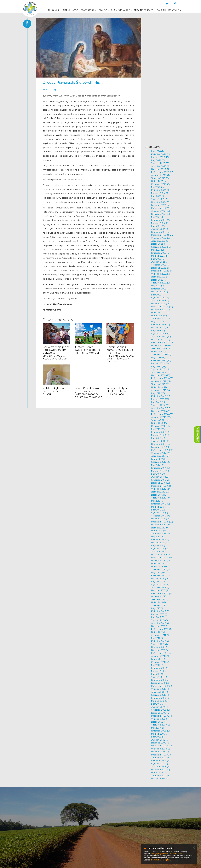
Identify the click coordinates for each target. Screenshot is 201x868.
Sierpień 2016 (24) (160, 492)
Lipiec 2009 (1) (159, 722)
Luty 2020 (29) (159, 366)
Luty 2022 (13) (158, 295)
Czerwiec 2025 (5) (160, 184)
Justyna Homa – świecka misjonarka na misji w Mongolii (88, 350)
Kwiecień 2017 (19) (161, 468)
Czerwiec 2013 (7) (160, 605)
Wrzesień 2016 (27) (161, 489)
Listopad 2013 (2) (160, 590)
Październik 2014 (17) (162, 558)
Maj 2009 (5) (158, 728)
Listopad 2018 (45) (161, 411)
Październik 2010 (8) (162, 686)
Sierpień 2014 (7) (160, 564)
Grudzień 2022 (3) (160, 265)
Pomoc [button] (104, 10)
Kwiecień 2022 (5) (160, 289)
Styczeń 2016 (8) (160, 513)
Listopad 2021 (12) (160, 304)
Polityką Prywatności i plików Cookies (167, 854)
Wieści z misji (49, 89)
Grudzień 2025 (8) (160, 166)
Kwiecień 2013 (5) (160, 611)
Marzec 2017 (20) (160, 471)
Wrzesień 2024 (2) (161, 211)
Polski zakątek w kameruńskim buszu (53, 391)
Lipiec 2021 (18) (159, 316)
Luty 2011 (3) (157, 674)
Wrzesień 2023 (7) (160, 238)
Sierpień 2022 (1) (160, 277)
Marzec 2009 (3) (160, 734)
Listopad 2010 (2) (160, 683)
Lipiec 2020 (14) (159, 351)
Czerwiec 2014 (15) (161, 569)
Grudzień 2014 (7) (160, 552)
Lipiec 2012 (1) (158, 632)
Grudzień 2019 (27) (161, 372)
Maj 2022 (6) (157, 286)
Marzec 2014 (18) (160, 578)
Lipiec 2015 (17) (159, 531)
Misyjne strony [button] (144, 10)
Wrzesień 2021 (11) (160, 310)
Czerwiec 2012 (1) (160, 635)
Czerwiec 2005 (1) (160, 776)
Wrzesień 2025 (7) (160, 175)
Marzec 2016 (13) (160, 507)
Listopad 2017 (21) (160, 447)
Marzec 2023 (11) (160, 256)
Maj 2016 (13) (158, 501)
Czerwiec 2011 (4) (160, 662)
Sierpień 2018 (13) (160, 420)
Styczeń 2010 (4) (160, 707)
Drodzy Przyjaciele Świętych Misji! (73, 82)
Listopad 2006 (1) (160, 752)
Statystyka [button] (89, 10)
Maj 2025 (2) (157, 187)
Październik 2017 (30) (162, 450)
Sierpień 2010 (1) (160, 692)
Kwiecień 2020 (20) (161, 360)
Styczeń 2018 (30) (160, 441)
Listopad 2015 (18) (160, 519)
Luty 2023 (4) (158, 259)
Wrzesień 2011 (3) (160, 656)
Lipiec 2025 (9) (159, 181)
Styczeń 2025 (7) (160, 199)
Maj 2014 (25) (158, 572)
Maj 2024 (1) (157, 217)
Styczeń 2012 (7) (159, 644)
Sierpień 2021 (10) (160, 313)
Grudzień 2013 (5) (160, 587)
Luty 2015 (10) (158, 546)
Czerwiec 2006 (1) (160, 758)
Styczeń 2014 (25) (160, 584)
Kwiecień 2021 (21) (161, 325)
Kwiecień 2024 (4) (160, 220)
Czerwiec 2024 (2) (161, 214)
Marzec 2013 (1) (159, 614)
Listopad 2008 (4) (160, 743)
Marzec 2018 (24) (160, 435)
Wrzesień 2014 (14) (161, 560)
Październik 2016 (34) (162, 486)
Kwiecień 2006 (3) (160, 761)
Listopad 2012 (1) (160, 626)
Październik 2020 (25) (162, 342)
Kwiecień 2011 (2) (160, 668)
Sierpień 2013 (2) (160, 599)
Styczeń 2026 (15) (160, 163)
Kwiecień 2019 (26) (161, 396)
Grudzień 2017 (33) (161, 444)
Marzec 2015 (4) (159, 543)
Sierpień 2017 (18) (160, 456)
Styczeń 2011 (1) (159, 677)
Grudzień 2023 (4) (160, 232)
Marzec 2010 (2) (159, 701)
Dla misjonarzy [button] (121, 10)
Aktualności (71, 10)
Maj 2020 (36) (158, 357)
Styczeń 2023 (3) (160, 262)
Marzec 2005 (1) (159, 779)
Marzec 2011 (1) (159, 671)
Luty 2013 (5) (158, 617)
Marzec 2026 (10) (160, 157)
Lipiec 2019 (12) (159, 387)
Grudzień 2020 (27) (161, 337)
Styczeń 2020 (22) (160, 369)
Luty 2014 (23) (158, 581)
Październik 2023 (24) (162, 235)
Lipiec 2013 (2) (158, 602)
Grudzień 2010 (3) (160, 680)
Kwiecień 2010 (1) (160, 698)
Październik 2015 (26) (162, 522)
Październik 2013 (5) (161, 593)
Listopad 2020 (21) (161, 339)
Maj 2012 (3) (157, 638)
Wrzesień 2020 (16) (161, 345)
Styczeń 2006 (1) (160, 764)
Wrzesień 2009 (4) (161, 719)
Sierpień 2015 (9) (160, 528)
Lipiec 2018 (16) (159, 423)
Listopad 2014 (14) (160, 554)
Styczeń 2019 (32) (160, 405)
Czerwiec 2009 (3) (161, 725)
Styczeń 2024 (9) (160, 229)
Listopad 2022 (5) (160, 268)
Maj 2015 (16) (158, 537)
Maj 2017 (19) (158, 465)
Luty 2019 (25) (158, 402)
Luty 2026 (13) (158, 160)
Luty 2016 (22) (158, 510)
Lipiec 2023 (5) (159, 244)
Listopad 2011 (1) (159, 650)
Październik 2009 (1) (162, 716)
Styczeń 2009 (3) (160, 740)
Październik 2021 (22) (162, 307)
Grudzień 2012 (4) (160, 623)
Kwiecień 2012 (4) (160, 641)
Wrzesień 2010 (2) (160, 689)
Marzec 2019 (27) (160, 399)
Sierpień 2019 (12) (160, 384)
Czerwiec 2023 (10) (161, 247)
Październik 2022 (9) (162, 271)
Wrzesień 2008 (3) (161, 749)
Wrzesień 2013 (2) (160, 596)
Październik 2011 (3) (161, 653)
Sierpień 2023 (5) (160, 241)
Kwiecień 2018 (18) (161, 432)
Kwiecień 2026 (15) (161, 154)
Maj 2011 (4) (157, 665)
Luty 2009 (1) (158, 737)
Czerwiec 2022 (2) (160, 283)
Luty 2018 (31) (158, 438)
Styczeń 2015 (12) (160, 549)
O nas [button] (56, 10)
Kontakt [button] (175, 10)
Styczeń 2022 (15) (160, 298)
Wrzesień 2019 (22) (161, 381)
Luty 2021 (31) (158, 331)
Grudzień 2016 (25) (161, 480)
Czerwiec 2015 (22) (161, 534)
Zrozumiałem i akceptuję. (161, 860)
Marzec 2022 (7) (160, 292)
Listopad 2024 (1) (160, 205)
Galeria (161, 10)
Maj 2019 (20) (158, 393)
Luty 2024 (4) (158, 226)
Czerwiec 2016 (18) (161, 498)
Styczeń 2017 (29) (160, 477)
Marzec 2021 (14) (160, 327)
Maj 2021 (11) (157, 321)
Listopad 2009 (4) (160, 713)
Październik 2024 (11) (162, 208)
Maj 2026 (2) (157, 151)
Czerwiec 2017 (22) (161, 462)
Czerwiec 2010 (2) (160, 695)
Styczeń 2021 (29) (160, 333)
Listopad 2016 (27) (161, 483)
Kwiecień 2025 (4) (160, 190)
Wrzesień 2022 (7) (160, 274)
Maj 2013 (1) (157, 608)
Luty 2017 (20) (158, 474)
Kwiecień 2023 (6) (160, 253)
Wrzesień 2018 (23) (161, 417)
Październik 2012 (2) (161, 629)
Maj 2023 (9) (158, 250)
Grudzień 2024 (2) (160, 202)
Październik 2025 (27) (162, 172)
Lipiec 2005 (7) (159, 773)
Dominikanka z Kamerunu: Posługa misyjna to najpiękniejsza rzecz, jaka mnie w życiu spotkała (120, 354)
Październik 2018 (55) (162, 414)
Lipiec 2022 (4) (159, 280)
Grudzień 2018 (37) (161, 408)
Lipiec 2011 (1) (158, 659)
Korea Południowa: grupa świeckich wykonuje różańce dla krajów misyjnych (88, 393)
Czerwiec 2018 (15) (161, 426)
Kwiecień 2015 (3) (160, 540)
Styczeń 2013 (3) (159, 620)
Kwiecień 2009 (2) (160, 731)
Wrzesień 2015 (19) (161, 525)
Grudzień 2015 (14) (161, 516)
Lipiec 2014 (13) (159, 566)
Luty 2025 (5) (158, 196)
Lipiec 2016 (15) (159, 495)
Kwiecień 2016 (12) (161, 504)
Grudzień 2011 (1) (160, 647)
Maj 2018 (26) (158, 429)
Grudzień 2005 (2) (160, 767)
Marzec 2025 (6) (160, 193)
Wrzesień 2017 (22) (161, 453)
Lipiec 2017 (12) (159, 459)
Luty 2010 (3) (158, 704)
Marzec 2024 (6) (160, 223)
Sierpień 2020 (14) (160, 348)
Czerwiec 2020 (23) (161, 354)
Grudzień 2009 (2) (160, 710)
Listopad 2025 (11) (160, 169)
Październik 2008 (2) (162, 746)
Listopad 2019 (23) (161, 375)
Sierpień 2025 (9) (160, 178)
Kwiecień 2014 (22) (161, 575)
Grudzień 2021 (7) (160, 301)
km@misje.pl (109, 837)
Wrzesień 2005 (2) (161, 770)
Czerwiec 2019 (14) (161, 390)
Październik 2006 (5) (162, 755)
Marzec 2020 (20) (160, 363)
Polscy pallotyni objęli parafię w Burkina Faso (117, 391)
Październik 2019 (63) (162, 378)
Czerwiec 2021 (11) (160, 319)
